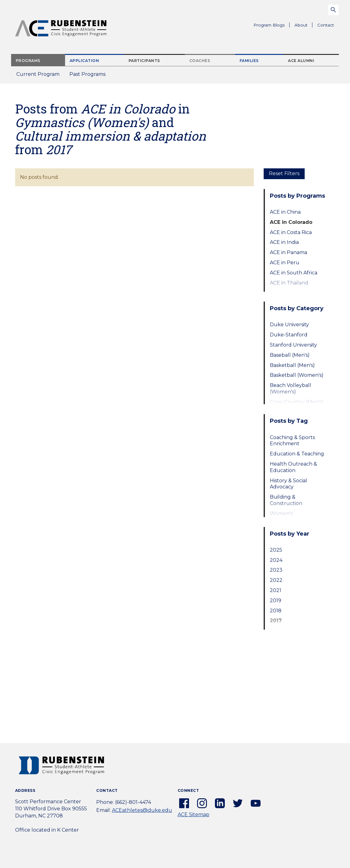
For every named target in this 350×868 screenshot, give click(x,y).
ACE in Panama (288, 252)
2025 (276, 550)
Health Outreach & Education (293, 467)
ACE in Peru (285, 263)
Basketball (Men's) (292, 365)
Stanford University (293, 345)
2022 (276, 580)
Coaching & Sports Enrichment (292, 441)
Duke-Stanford (289, 335)
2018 (276, 611)
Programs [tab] (28, 61)
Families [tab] (249, 61)
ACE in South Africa (294, 273)
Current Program (38, 74)
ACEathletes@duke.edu (142, 810)
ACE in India (284, 242)
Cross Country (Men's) (297, 402)
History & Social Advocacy (288, 484)
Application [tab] (84, 61)
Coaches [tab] (200, 61)
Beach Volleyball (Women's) (290, 389)
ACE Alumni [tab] (301, 61)
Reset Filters (284, 173)
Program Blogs (269, 25)
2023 (276, 570)
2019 (276, 601)
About (303, 26)
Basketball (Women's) (297, 375)
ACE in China (285, 212)
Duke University (289, 325)
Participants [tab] (144, 61)
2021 (276, 590)
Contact (326, 25)
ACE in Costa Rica (291, 232)
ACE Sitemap (194, 815)
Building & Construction (286, 500)
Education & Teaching (297, 454)
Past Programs (90, 76)
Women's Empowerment (289, 517)
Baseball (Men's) (290, 355)
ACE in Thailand (289, 283)
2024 (276, 560)
